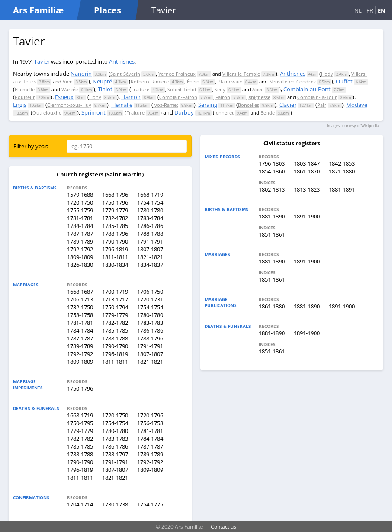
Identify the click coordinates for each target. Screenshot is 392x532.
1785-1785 (115, 226)
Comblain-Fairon (178, 97)
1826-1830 (80, 265)
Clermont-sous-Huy (69, 105)
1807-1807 (150, 249)
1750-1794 (115, 307)
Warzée (70, 89)
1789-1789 (80, 241)
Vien (68, 82)
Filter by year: (31, 146)
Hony (95, 97)
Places (108, 10)
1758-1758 (80, 315)
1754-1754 (150, 202)
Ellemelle (25, 89)
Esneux (64, 97)
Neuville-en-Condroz (292, 82)
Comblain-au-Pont (307, 89)
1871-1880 (342, 171)
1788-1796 (115, 234)
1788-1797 (115, 454)
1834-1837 (150, 265)
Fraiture (140, 89)
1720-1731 (150, 299)
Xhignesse (259, 97)
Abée (258, 89)
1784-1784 (80, 226)
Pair (322, 105)
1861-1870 (307, 171)
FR (370, 10)
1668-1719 (150, 195)
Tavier (42, 61)
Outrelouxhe (47, 113)
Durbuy (184, 112)
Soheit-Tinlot (182, 89)
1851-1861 (272, 234)
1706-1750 (150, 292)
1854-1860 (272, 171)
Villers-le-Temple (241, 74)
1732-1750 (80, 307)
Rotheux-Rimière (150, 82)
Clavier (288, 105)
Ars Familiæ (38, 10)
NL (358, 10)
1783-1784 (150, 218)
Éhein (193, 82)
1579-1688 (80, 195)
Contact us (223, 526)
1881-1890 (272, 216)
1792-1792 (80, 249)
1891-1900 (307, 216)
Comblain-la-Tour (317, 97)
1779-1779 (115, 210)
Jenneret (224, 113)
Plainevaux (230, 82)
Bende (268, 113)
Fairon (223, 97)
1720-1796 (150, 415)
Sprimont (93, 112)
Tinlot (105, 89)
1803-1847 (307, 163)
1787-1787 (80, 234)
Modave (357, 105)
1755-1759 (80, 210)
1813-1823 (307, 189)
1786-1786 (150, 226)
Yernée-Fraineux (177, 74)
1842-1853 (342, 163)
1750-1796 (115, 202)
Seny (220, 89)
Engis (20, 105)
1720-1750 (80, 202)
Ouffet (344, 81)
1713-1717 (115, 299)
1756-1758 (150, 423)
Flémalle (122, 105)
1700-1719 (115, 292)
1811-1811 (115, 257)
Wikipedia (370, 126)
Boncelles (249, 105)
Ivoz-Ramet (166, 105)
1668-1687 (80, 292)
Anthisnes (122, 61)
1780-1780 (150, 210)
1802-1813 (272, 189)
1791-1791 (150, 241)
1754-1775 (150, 504)
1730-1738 (115, 504)
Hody (327, 74)
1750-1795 (80, 423)
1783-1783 (150, 323)
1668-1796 (115, 195)
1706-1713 (80, 299)
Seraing (208, 105)
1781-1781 (80, 218)
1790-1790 (115, 241)
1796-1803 (272, 163)
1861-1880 (272, 306)
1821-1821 (150, 257)
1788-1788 (150, 234)
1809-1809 (80, 257)
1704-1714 (80, 504)
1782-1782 (115, 218)
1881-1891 (342, 189)
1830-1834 (115, 265)
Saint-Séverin (125, 74)
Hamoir (131, 97)
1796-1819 (115, 249)
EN (382, 10)
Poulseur (25, 97)
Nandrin (81, 74)
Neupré (102, 81)
